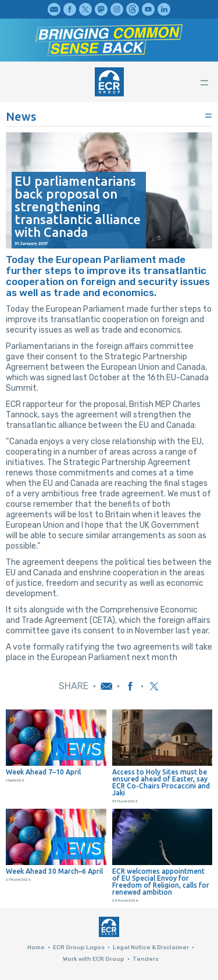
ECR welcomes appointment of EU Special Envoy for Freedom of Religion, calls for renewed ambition (161, 882)
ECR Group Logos (79, 947)
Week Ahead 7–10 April (43, 772)
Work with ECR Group (94, 959)
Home (36, 947)
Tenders (146, 959)
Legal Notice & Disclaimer (151, 947)
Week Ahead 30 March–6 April (54, 871)
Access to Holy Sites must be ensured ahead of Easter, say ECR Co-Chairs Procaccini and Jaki (161, 783)
